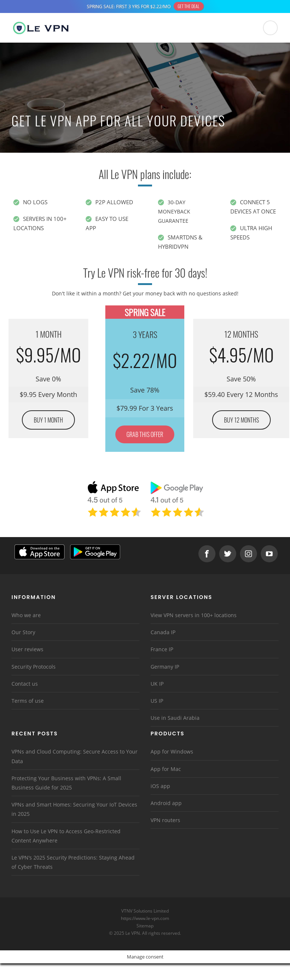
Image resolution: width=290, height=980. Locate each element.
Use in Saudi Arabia (175, 717)
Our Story (23, 632)
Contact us (25, 683)
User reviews (27, 649)
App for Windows (172, 751)
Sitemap (145, 925)
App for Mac (166, 769)
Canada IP (163, 632)
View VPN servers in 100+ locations (194, 615)
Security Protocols (34, 666)
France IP (162, 649)
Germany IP (165, 666)
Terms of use (28, 700)
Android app (166, 803)
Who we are (26, 615)
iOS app (160, 786)
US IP (157, 700)
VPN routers (165, 820)
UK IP (157, 683)
